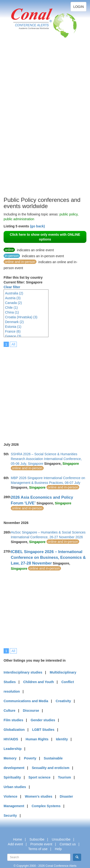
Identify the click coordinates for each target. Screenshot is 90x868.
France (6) (13, 331)
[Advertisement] (23, 124)
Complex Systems (46, 806)
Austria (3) (13, 298)
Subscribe (37, 839)
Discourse (31, 711)
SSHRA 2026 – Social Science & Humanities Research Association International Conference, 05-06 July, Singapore (46, 459)
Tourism (65, 777)
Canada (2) (13, 303)
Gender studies (43, 720)
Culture (9, 711)
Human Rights (37, 739)
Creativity (63, 701)
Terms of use (38, 849)
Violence (10, 796)
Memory (10, 758)
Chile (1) (11, 308)
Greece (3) (13, 336)
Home (17, 839)
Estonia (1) (13, 327)
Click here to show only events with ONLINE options (45, 237)
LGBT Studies (43, 730)
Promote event (41, 844)
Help (58, 849)
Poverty (30, 758)
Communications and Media (26, 701)
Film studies (13, 720)
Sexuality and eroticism (51, 768)
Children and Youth (39, 682)
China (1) (12, 312)
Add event (15, 844)
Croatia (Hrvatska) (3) (21, 317)
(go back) (37, 226)
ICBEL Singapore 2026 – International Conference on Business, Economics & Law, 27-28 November (48, 557)
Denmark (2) (14, 322)
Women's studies (38, 796)
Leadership (13, 749)
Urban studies (15, 787)
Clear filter (12, 287)
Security (10, 816)
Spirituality (12, 777)
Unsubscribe (61, 839)
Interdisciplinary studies (23, 672)
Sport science (40, 777)
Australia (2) (14, 293)
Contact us (68, 844)
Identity (62, 739)
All (13, 344)
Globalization (14, 730)
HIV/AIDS (11, 739)
